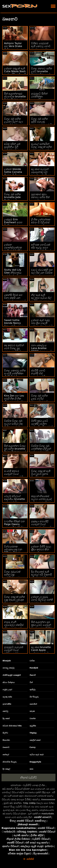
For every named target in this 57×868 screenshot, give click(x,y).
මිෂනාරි (33, 675)
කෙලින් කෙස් (35, 740)
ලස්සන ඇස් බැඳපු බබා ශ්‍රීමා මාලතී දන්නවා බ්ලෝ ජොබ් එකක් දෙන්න (42, 324)
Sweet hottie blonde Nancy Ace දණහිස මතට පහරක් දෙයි (14, 324)
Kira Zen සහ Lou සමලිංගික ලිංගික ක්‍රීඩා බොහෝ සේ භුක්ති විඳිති (14, 400)
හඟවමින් (33, 704)
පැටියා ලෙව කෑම (37, 755)
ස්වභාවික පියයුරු (10, 762)
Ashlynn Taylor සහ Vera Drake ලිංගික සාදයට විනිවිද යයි (13, 48)
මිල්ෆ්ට (5, 733)
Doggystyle (35, 762)
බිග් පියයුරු (34, 697)
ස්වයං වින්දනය (9, 682)
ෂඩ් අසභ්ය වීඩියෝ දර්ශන (16, 789)
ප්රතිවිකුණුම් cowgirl (12, 675)
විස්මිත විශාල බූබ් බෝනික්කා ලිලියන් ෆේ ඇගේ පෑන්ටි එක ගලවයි (41, 450)
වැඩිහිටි (27, 785)
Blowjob (7, 661)
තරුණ (32, 711)
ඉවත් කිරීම (7, 704)
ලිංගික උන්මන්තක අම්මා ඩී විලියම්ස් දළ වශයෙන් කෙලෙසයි (41, 224)
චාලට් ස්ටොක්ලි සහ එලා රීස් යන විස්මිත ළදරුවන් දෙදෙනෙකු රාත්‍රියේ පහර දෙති (42, 274)
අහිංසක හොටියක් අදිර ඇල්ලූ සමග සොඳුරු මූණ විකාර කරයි (41, 249)
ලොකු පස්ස (7, 697)
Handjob (34, 668)
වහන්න (33, 719)
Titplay (33, 733)
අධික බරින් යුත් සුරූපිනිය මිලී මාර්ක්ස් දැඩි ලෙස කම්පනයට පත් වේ (14, 148)
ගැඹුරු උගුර (7, 690)
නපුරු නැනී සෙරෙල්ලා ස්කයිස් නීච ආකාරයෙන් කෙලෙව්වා (14, 626)
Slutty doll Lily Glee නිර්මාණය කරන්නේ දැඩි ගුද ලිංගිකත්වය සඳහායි (14, 274)
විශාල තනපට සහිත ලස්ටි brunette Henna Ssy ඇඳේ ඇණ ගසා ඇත (42, 73)
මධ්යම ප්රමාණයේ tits (12, 726)
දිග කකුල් (6, 769)
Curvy (33, 747)
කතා (31, 769)
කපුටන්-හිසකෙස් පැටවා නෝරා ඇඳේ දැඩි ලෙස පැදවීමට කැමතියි (41, 500)
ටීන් (31, 682)
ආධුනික (33, 726)
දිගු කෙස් (6, 719)
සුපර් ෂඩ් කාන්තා (13, 803)
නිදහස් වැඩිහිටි (28, 777)
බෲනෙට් (6, 747)
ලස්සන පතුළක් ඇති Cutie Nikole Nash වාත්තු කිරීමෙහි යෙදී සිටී (15, 73)
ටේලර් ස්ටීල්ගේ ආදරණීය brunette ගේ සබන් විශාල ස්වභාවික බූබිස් (14, 500)
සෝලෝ (6, 755)
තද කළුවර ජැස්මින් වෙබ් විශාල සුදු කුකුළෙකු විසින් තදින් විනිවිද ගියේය (14, 350)
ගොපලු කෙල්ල (9, 668)
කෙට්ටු (5, 711)
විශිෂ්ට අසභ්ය (32, 799)
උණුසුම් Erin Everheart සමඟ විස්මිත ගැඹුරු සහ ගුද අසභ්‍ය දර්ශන (14, 224)
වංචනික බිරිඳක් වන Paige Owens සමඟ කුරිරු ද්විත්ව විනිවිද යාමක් (14, 526)
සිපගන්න (6, 740)
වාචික (32, 661)
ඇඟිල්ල (33, 690)
